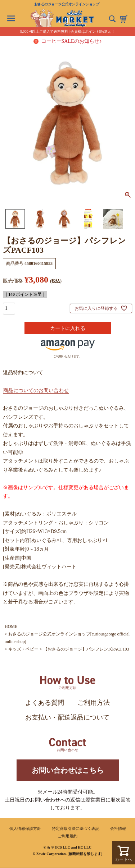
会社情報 (118, 828)
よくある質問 (45, 703)
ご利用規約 (67, 836)
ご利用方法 (94, 703)
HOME (11, 626)
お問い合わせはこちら (68, 770)
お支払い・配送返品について (67, 717)
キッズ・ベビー (23, 649)
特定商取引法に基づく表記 (76, 828)
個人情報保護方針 (25, 828)
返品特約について (23, 373)
